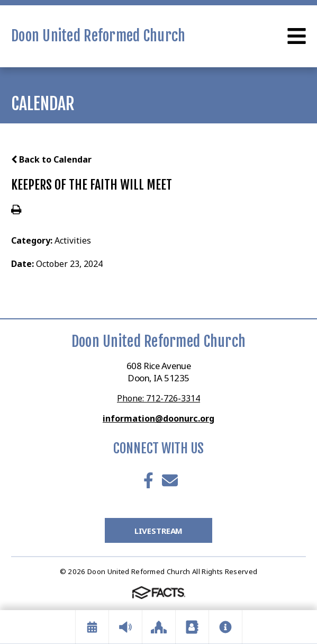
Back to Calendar (51, 159)
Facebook (148, 480)
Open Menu (297, 36)
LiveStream (159, 531)
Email (170, 480)
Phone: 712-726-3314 (158, 398)
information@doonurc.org (158, 418)
